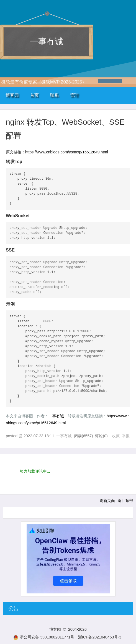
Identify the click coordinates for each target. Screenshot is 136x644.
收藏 (116, 436)
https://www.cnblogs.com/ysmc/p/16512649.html (67, 152)
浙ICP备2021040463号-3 (100, 637)
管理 (74, 95)
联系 (54, 95)
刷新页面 (107, 501)
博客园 (12, 95)
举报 (126, 436)
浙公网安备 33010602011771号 (44, 637)
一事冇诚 (47, 41)
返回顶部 (125, 501)
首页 (34, 95)
